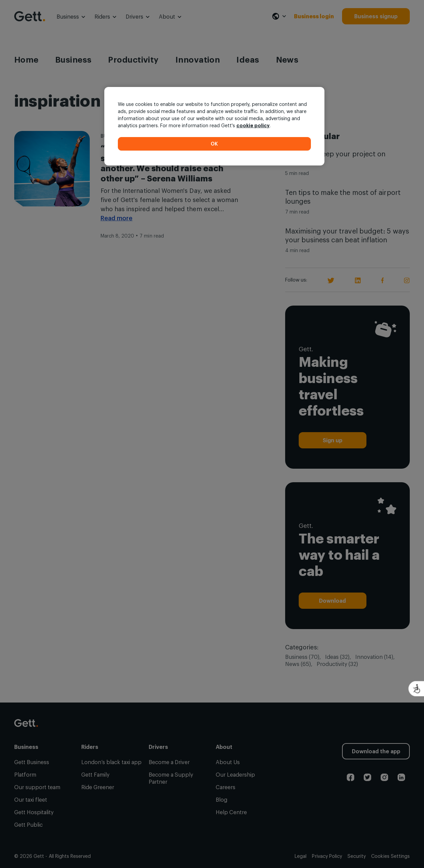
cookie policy (253, 125)
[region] (214, 126)
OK (214, 144)
